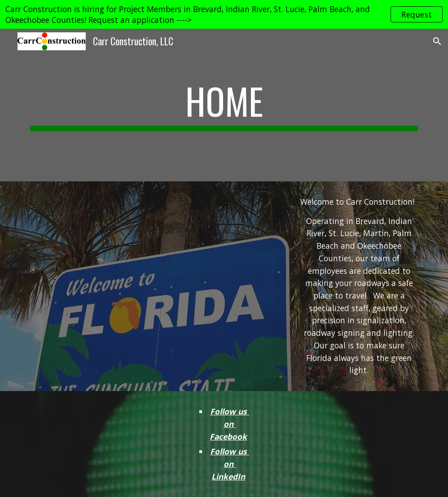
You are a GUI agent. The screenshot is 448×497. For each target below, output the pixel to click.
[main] (224, 105)
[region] (224, 14)
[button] (437, 41)
